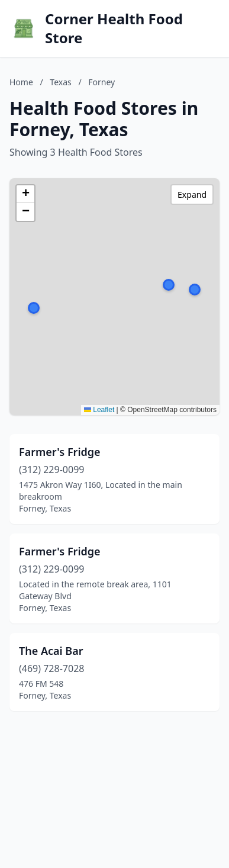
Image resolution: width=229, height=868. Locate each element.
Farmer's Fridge (60, 452)
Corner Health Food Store (114, 28)
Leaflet (99, 410)
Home (21, 82)
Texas (60, 82)
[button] (169, 285)
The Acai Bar (51, 651)
